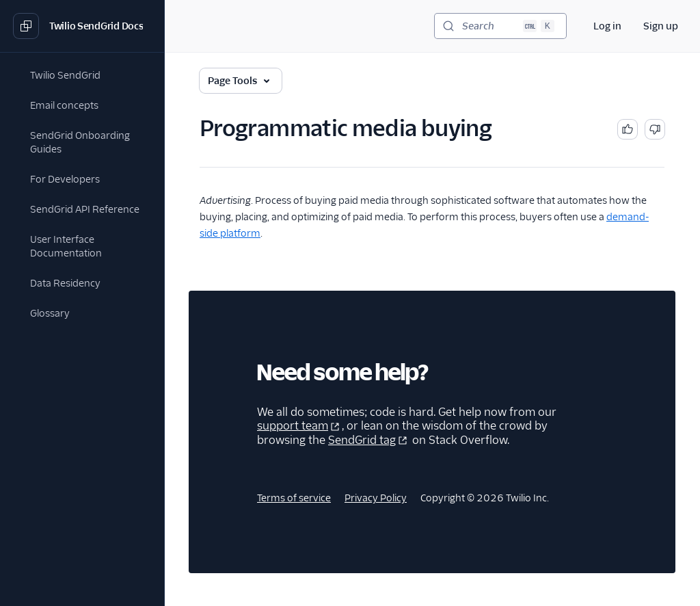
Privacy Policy (376, 498)
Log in (607, 26)
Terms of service (294, 498)
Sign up (661, 26)
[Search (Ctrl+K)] (500, 26)
